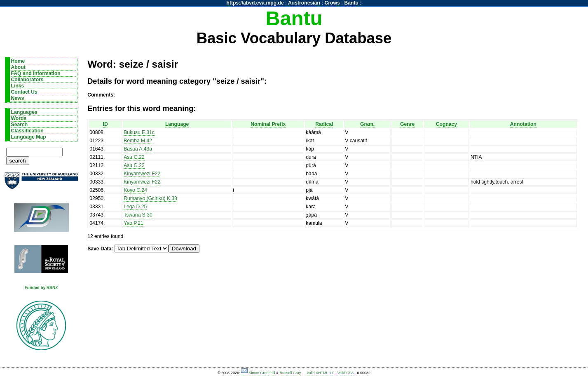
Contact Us (24, 92)
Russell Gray (290, 373)
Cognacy (446, 124)
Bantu (351, 3)
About (18, 67)
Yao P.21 (134, 223)
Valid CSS (346, 373)
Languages (24, 112)
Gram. (367, 124)
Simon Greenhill (262, 373)
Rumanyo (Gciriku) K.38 (150, 198)
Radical (324, 124)
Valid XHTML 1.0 (320, 373)
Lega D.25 (135, 207)
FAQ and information (36, 73)
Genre (407, 124)
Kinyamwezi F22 (142, 174)
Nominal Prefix (268, 124)
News (18, 98)
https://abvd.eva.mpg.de (255, 3)
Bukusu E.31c (139, 132)
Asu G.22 (134, 157)
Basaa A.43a (138, 149)
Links (18, 86)
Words (19, 118)
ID (105, 124)
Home (18, 61)
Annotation (523, 124)
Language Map (29, 137)
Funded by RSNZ (41, 288)
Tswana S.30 (138, 215)
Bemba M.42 (138, 141)
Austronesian (304, 3)
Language (177, 124)
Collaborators (27, 80)
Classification (27, 131)
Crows (332, 3)
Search (20, 125)
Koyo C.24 (135, 190)
